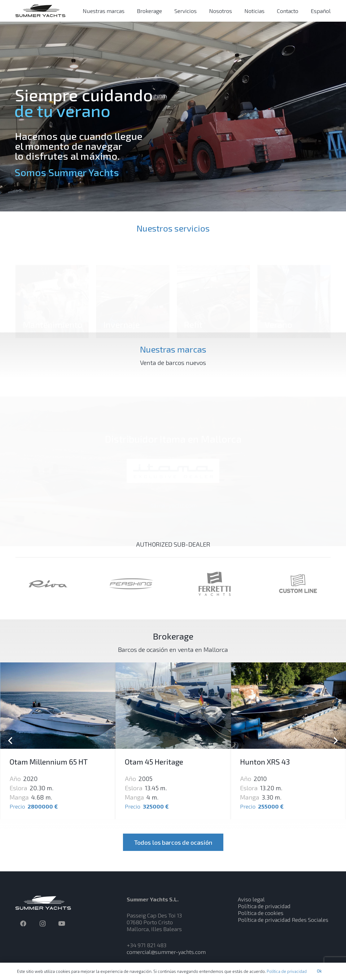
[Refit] (213, 284)
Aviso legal (251, 899)
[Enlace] (40, 11)
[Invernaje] (133, 284)
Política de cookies (261, 913)
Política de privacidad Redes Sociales (283, 920)
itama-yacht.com (173, 498)
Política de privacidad (264, 906)
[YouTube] (62, 924)
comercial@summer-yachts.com (166, 952)
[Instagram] (42, 924)
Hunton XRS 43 (265, 762)
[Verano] (294, 284)
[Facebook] (23, 924)
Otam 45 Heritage (154, 762)
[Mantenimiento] (52, 284)
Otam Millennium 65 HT (49, 762)
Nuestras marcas (173, 349)
